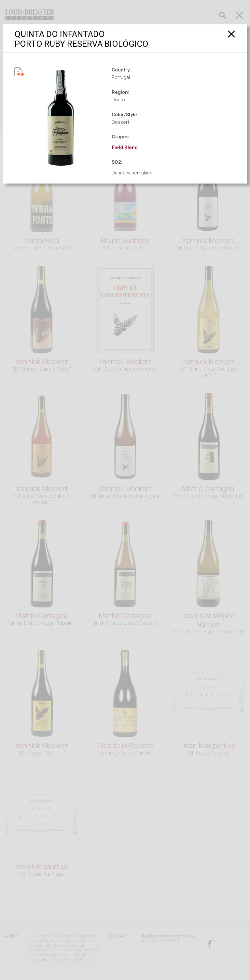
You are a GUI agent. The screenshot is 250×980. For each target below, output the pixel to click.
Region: (120, 92)
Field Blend (125, 147)
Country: (121, 70)
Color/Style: (125, 115)
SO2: (117, 162)
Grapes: (121, 137)
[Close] (232, 34)
